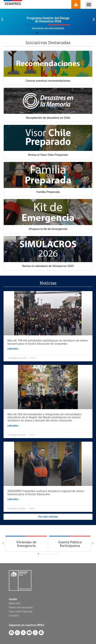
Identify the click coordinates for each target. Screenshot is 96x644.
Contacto (14, 616)
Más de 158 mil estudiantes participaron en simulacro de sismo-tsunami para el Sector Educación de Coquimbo (48, 342)
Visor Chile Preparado (21, 612)
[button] (89, 4)
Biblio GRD (15, 603)
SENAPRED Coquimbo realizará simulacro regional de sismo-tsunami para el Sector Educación (46, 493)
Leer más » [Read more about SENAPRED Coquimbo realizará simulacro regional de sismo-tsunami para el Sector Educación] (13, 499)
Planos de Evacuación (21, 607)
